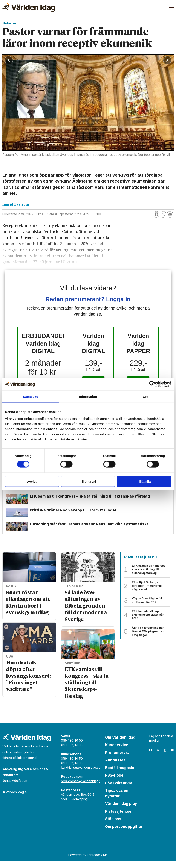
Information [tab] (88, 397)
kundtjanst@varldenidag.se (81, 774)
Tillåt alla (144, 481)
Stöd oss (113, 826)
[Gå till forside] (29, 8)
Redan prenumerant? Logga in (88, 299)
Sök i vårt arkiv (119, 790)
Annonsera (115, 767)
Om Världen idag (120, 744)
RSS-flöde (114, 782)
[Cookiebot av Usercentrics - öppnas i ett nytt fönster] (152, 384)
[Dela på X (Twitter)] (163, 214)
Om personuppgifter (124, 833)
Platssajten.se (118, 818)
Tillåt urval (88, 481)
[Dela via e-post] (170, 214)
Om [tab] (146, 397)
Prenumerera (117, 759)
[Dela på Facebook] (156, 214)
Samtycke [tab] (30, 397)
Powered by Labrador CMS (88, 862)
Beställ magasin (120, 775)
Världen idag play (121, 811)
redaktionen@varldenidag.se (82, 788)
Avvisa (32, 481)
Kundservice (117, 752)
